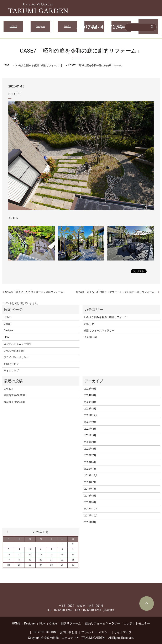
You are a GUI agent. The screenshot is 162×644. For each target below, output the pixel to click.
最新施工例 (90, 335)
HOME (13, 25)
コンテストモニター (137, 621)
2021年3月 (90, 433)
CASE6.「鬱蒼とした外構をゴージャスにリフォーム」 (36, 289)
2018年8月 (90, 493)
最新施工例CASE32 (14, 393)
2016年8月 (90, 520)
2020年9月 (90, 439)
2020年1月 (90, 466)
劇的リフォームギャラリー (99, 328)
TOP (7, 63)
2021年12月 (91, 413)
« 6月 (8, 530)
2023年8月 (90, 399)
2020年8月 (90, 446)
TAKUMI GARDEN (93, 635)
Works (67, 25)
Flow (94, 25)
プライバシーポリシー (16, 355)
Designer (40, 25)
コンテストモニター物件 (17, 341)
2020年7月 (90, 453)
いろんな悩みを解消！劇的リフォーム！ (39, 63)
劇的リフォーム (71, 621)
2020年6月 (90, 460)
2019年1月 (90, 486)
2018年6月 (90, 500)
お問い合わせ (11, 361)
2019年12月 (91, 473)
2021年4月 (90, 426)
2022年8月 (90, 406)
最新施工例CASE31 (14, 399)
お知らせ (89, 321)
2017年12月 (91, 506)
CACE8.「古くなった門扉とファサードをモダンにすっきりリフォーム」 (116, 289)
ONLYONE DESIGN (14, 348)
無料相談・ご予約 (148, 25)
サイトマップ (11, 368)
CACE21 (8, 386)
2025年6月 (90, 386)
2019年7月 (90, 479)
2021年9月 (90, 419)
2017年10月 (91, 513)
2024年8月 (90, 393)
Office (121, 25)
